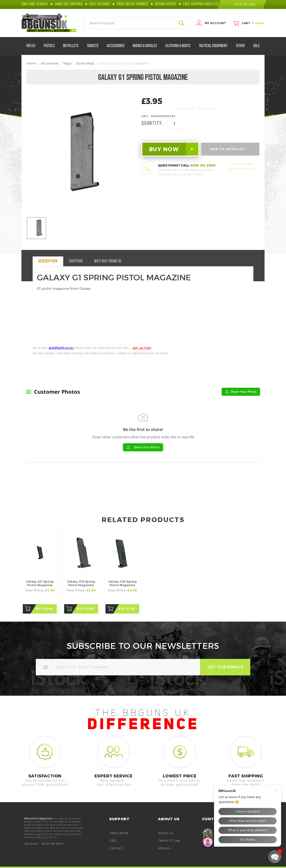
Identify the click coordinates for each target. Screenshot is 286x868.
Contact (116, 848)
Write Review (205, 108)
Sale (256, 46)
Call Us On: (31, 843)
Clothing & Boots (180, 46)
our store (242, 4)
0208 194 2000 (203, 165)
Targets (94, 46)
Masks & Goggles (147, 46)
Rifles (33, 46)
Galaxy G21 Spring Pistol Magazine (40, 583)
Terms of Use (169, 840)
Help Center (119, 833)
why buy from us (108, 261)
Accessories (117, 46)
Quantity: (152, 123)
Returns (164, 848)
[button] (275, 857)
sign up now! (142, 348)
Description (48, 261)
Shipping (76, 261)
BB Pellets (73, 46)
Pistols (51, 46)
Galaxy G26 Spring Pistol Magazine (122, 583)
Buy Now (44, 609)
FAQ (113, 840)
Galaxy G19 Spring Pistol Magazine (81, 583)
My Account (216, 23)
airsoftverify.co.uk (61, 348)
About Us (165, 833)
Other (242, 46)
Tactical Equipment (215, 46)
